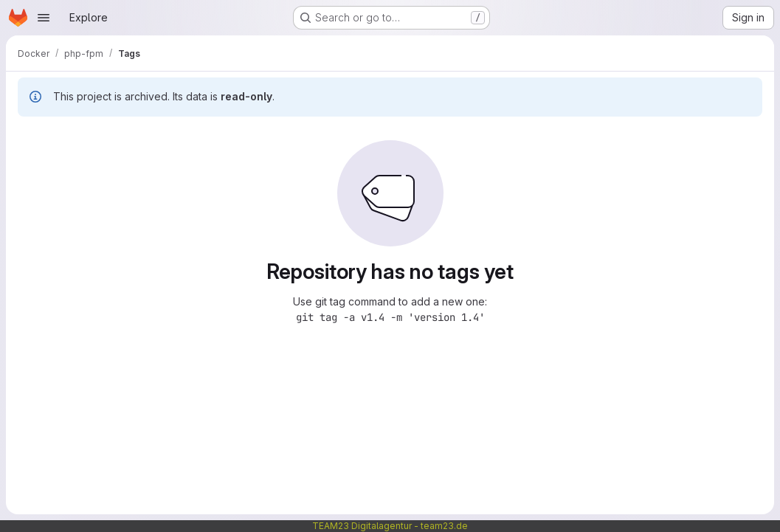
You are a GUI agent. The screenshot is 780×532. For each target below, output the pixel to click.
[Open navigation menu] (44, 18)
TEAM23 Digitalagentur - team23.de (390, 526)
